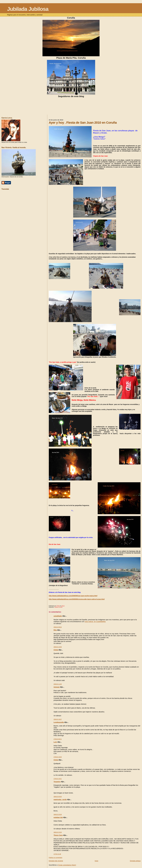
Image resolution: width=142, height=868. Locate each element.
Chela (56, 650)
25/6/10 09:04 (58, 627)
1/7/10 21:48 (57, 854)
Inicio (96, 861)
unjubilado (58, 616)
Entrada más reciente (56, 861)
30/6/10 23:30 (58, 832)
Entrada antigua (135, 861)
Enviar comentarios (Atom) (67, 865)
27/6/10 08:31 (58, 739)
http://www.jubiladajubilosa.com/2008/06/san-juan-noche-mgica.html (73, 596)
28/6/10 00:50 (58, 797)
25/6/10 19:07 (58, 719)
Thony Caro (58, 835)
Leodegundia (59, 722)
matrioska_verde (60, 799)
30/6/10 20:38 (58, 815)
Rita (55, 630)
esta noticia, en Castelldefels (95, 622)
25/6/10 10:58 (58, 647)
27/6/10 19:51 (58, 779)
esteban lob (58, 817)
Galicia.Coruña (58, 607)
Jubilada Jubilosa (28, 9)
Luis (55, 742)
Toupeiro (57, 782)
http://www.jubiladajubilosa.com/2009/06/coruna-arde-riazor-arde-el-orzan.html (77, 599)
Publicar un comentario (56, 858)
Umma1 (57, 687)
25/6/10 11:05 (58, 684)
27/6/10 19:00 (58, 757)
